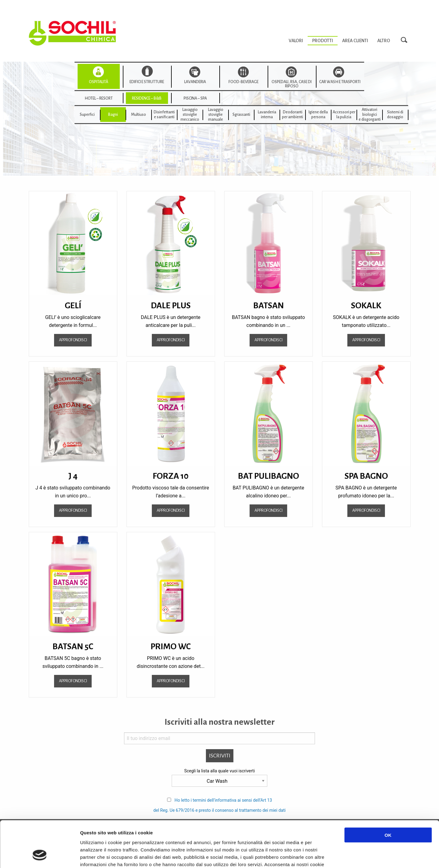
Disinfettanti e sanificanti (164, 115)
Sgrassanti (241, 115)
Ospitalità (99, 82)
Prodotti (323, 41)
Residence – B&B (147, 98)
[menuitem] (296, 41)
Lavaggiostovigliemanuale (216, 115)
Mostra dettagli (324, 856)
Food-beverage (243, 82)
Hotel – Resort (99, 98)
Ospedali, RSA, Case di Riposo (292, 84)
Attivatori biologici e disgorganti (370, 115)
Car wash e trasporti (340, 82)
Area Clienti (355, 41)
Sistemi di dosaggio (395, 115)
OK (388, 795)
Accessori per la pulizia (344, 115)
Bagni (113, 115)
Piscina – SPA (195, 98)
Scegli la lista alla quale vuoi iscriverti (219, 771)
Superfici (87, 115)
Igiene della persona (318, 115)
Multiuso (139, 115)
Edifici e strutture (147, 82)
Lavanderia (195, 82)
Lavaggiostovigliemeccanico (190, 115)
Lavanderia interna (267, 115)
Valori (296, 41)
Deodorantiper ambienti (293, 115)
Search (406, 40)
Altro (384, 41)
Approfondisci (73, 340)
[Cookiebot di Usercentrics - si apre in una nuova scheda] (40, 856)
